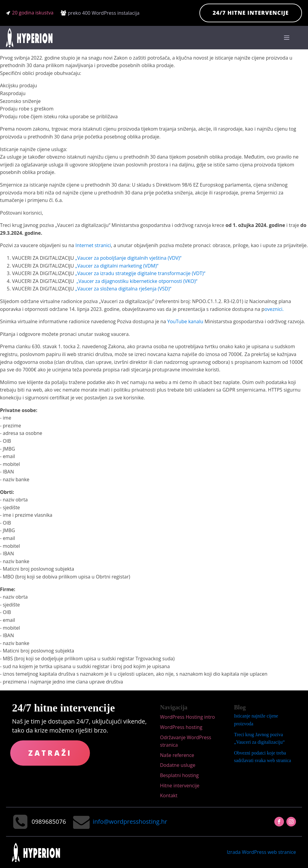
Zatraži (50, 753)
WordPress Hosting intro (187, 717)
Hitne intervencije (180, 786)
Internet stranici (93, 245)
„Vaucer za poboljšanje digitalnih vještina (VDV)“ (128, 258)
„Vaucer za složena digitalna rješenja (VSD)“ (123, 289)
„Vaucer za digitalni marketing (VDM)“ (117, 266)
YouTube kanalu (186, 321)
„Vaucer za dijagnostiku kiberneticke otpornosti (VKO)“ (137, 281)
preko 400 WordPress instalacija (104, 13)
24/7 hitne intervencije (251, 13)
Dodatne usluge (178, 765)
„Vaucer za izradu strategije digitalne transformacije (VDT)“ (140, 273)
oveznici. (274, 309)
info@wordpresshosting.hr (130, 821)
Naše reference (177, 755)
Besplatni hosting (179, 775)
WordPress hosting (181, 727)
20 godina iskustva (33, 13)
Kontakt (169, 795)
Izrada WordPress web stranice (261, 852)
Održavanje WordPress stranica (186, 741)
